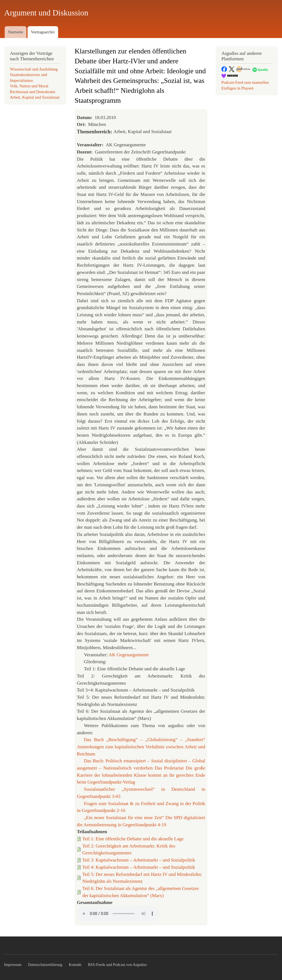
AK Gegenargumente (129, 655)
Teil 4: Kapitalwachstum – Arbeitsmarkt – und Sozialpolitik (139, 867)
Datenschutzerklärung (45, 965)
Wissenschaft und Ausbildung (34, 69)
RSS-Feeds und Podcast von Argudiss (118, 965)
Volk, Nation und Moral (29, 86)
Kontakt (75, 965)
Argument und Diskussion (46, 13)
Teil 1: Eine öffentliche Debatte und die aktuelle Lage (133, 839)
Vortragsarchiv (43, 32)
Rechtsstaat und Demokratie (33, 92)
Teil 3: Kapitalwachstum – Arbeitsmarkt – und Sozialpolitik (139, 860)
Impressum (13, 965)
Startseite (16, 32)
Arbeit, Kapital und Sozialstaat (35, 97)
